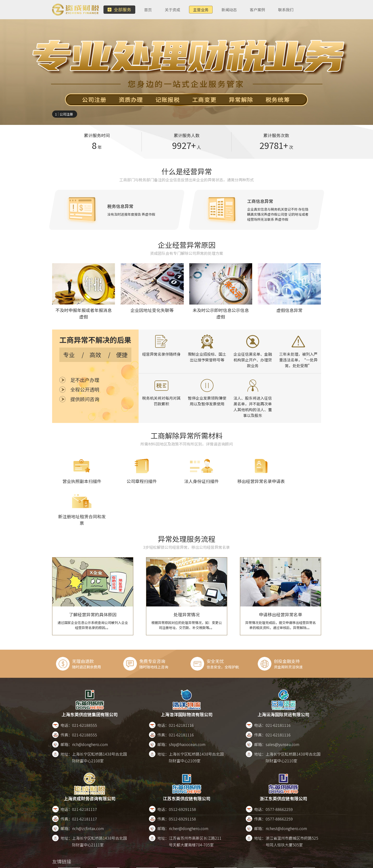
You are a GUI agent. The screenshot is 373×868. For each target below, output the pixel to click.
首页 (146, 10)
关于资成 (171, 10)
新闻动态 (227, 10)
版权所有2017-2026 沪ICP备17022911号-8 (210, 863)
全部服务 (118, 10)
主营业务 (199, 10)
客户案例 (256, 10)
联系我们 (284, 10)
